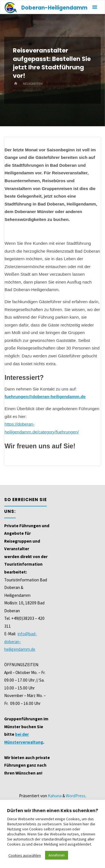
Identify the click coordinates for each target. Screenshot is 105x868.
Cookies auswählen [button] (25, 855)
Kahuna (54, 796)
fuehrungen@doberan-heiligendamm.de (45, 397)
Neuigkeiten (33, 84)
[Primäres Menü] (95, 7)
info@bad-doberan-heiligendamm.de (21, 641)
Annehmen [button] (57, 855)
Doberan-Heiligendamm (54, 8)
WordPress (76, 796)
